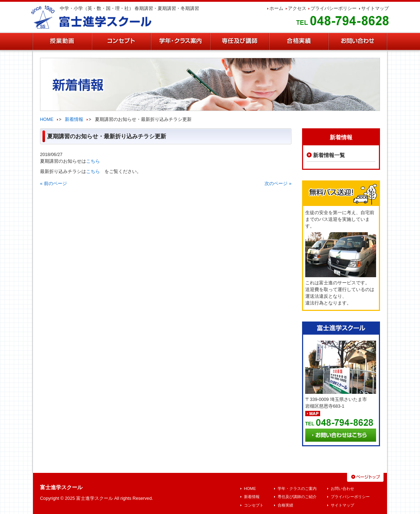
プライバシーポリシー (334, 9)
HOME (47, 119)
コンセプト (254, 505)
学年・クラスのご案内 (297, 488)
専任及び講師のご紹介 (297, 497)
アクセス (297, 9)
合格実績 (285, 505)
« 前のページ (53, 184)
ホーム (276, 9)
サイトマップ (375, 9)
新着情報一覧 (329, 155)
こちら (93, 161)
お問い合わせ (342, 488)
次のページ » (278, 184)
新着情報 (74, 119)
